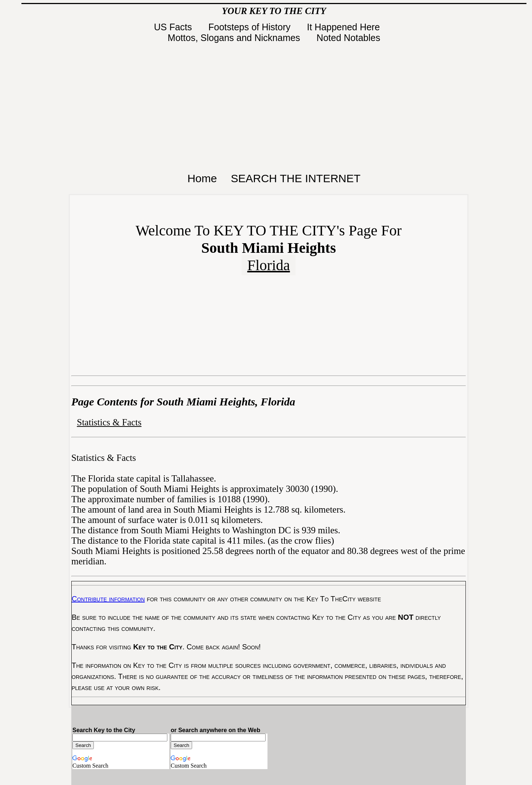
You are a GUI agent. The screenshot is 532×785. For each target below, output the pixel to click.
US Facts (174, 27)
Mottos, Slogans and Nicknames (235, 38)
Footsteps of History (251, 27)
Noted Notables (348, 38)
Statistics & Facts (109, 422)
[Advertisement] (274, 106)
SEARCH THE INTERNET (296, 178)
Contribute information (108, 599)
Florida (269, 265)
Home (202, 178)
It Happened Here (345, 27)
